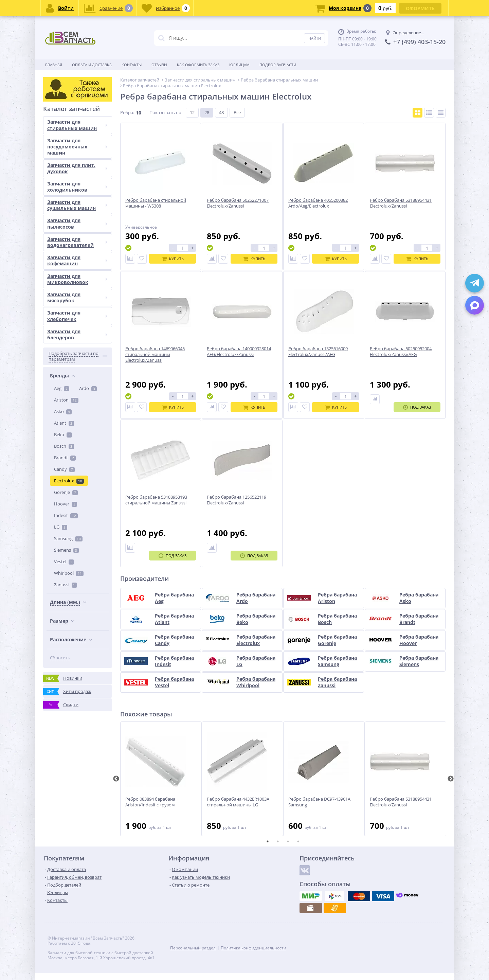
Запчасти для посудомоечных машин (77, 471)
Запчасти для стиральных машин (77, 450)
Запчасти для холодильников (77, 511)
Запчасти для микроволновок (77, 603)
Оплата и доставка (92, 65)
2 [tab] (278, 841)
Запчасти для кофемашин (77, 585)
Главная (54, 65)
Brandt (65, 219)
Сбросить (60, 419)
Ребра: (127, 112)
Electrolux (69, 242)
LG (61, 288)
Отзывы (159, 65)
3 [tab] (288, 841)
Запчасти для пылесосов (77, 548)
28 (207, 112)
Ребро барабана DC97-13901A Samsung (319, 802)
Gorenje (66, 254)
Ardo (88, 150)
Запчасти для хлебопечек (77, 640)
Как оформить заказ (198, 65)
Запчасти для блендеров (77, 659)
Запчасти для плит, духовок (77, 493)
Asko (63, 173)
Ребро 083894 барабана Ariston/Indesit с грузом (150, 802)
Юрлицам (239, 65)
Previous (116, 779)
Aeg (62, 150)
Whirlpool (69, 335)
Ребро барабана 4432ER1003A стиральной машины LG (238, 802)
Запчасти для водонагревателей (77, 566)
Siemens (66, 311)
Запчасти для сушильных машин (77, 529)
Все (237, 112)
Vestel (64, 323)
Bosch (64, 208)
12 (192, 112)
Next (451, 779)
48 (221, 112)
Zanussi (66, 346)
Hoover (66, 265)
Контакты (132, 65)
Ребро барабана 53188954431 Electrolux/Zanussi (401, 802)
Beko (63, 196)
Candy (64, 231)
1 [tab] (268, 841)
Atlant (64, 184)
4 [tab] (298, 841)
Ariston (66, 161)
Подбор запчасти (278, 65)
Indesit (66, 277)
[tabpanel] (161, 779)
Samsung (68, 300)
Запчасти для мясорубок (77, 622)
